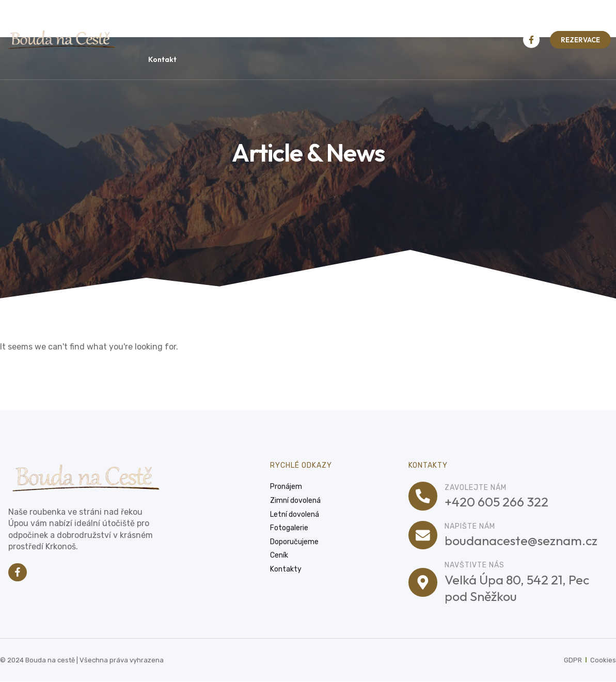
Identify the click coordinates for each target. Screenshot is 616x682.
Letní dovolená (327, 20)
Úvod (148, 20)
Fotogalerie (399, 20)
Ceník (454, 20)
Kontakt (162, 59)
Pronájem (193, 20)
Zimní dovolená (255, 20)
